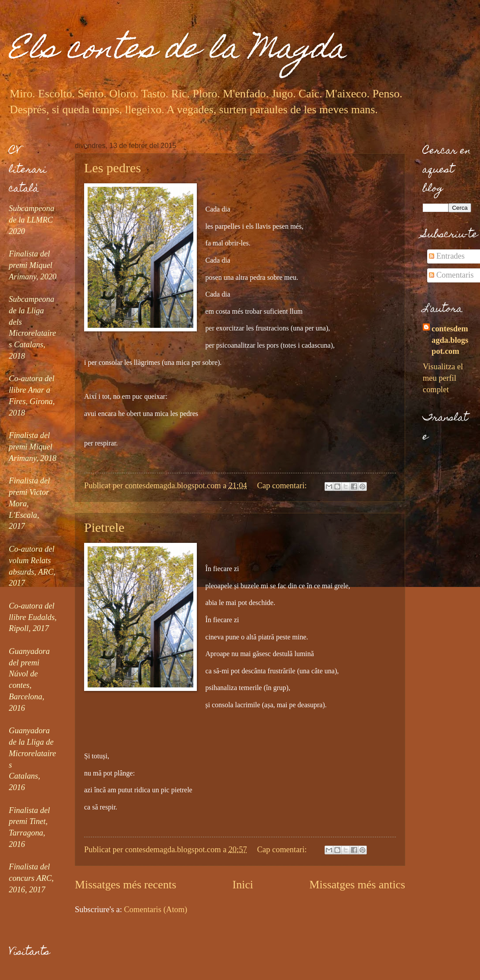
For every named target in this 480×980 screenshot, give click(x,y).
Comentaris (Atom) (156, 909)
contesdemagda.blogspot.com (450, 340)
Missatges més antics (357, 885)
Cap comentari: (283, 486)
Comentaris (451, 275)
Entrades (447, 256)
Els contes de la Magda (177, 51)
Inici (243, 885)
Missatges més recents (126, 885)
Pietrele (104, 527)
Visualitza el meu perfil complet (443, 378)
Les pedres (113, 168)
